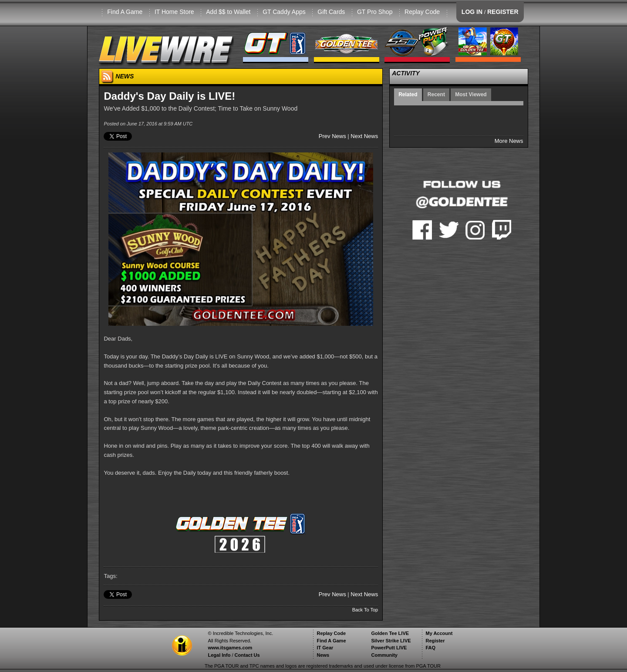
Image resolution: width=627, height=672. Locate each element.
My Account (439, 633)
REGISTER (503, 12)
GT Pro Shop (375, 12)
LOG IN (472, 12)
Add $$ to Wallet (228, 12)
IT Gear (325, 648)
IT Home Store (174, 12)
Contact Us (247, 655)
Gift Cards (331, 12)
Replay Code (422, 12)
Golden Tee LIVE (390, 633)
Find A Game (125, 12)
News (323, 655)
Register (435, 641)
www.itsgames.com (230, 648)
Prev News (332, 136)
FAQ (430, 648)
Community (384, 655)
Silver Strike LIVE (391, 641)
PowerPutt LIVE (389, 648)
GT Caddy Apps (284, 12)
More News (509, 141)
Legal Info (219, 655)
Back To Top (365, 610)
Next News (364, 136)
